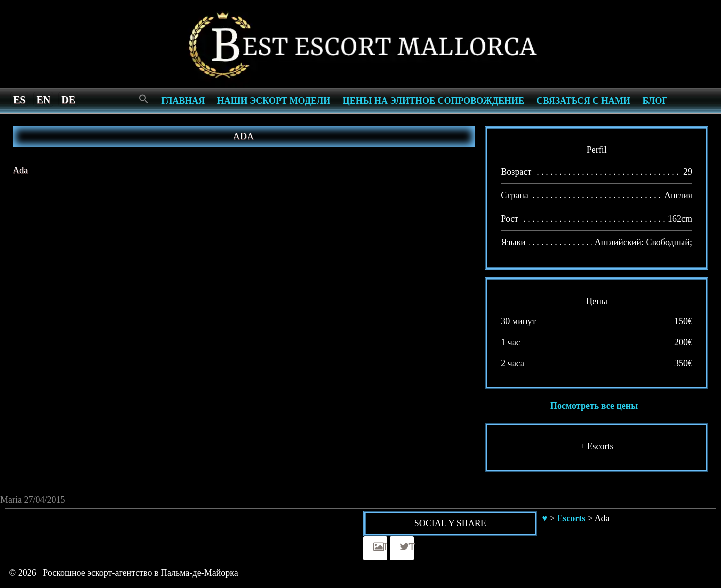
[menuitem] (19, 99)
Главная (183, 101)
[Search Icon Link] (144, 99)
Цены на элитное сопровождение (434, 101)
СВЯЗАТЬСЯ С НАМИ (584, 101)
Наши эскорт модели (274, 101)
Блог (655, 101)
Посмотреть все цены (594, 406)
